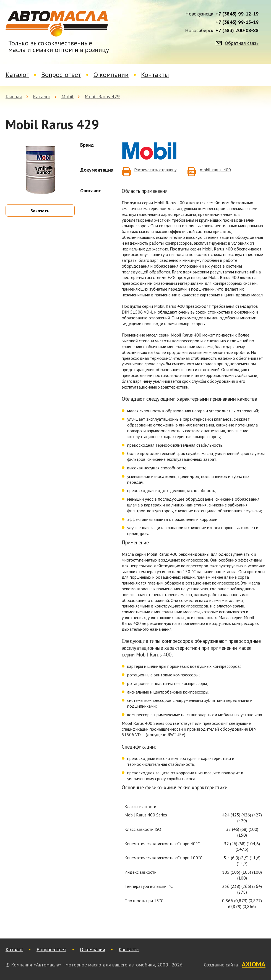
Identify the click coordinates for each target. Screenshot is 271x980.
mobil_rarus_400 (215, 170)
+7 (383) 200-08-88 (237, 30)
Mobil (67, 96)
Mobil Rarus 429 (102, 96)
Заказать (40, 211)
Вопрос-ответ (61, 75)
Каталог (17, 75)
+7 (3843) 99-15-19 (237, 22)
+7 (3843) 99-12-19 (237, 14)
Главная (14, 96)
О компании (111, 75)
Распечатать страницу (155, 170)
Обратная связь (242, 43)
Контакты (155, 75)
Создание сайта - (235, 965)
